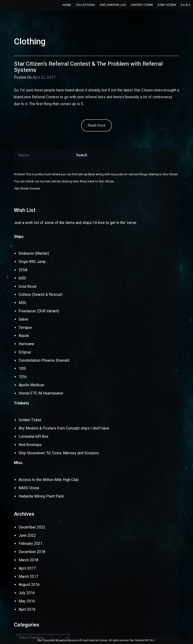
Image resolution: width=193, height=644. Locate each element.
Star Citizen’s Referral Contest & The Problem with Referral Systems (88, 67)
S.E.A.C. (186, 5)
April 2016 (27, 609)
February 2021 (31, 543)
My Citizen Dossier (27, 188)
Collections (85, 5)
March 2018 (28, 560)
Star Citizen (167, 5)
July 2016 (27, 593)
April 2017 (27, 568)
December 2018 (32, 552)
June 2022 (27, 535)
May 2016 (27, 601)
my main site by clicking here (59, 181)
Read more (96, 125)
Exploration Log (113, 5)
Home (67, 5)
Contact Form (142, 5)
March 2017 (28, 577)
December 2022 (32, 527)
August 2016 (29, 585)
